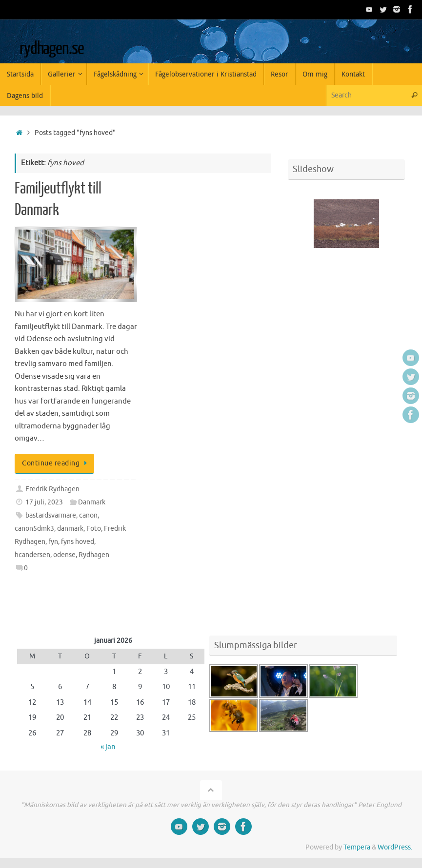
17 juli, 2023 (44, 502)
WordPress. (395, 847)
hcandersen (32, 555)
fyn (53, 542)
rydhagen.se (51, 49)
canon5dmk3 (34, 529)
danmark (70, 529)
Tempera (357, 847)
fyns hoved (78, 542)
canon (88, 515)
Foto (94, 529)
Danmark (92, 502)
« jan (108, 747)
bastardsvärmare (51, 515)
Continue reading (56, 463)
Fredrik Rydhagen (52, 489)
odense (64, 555)
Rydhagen (94, 555)
